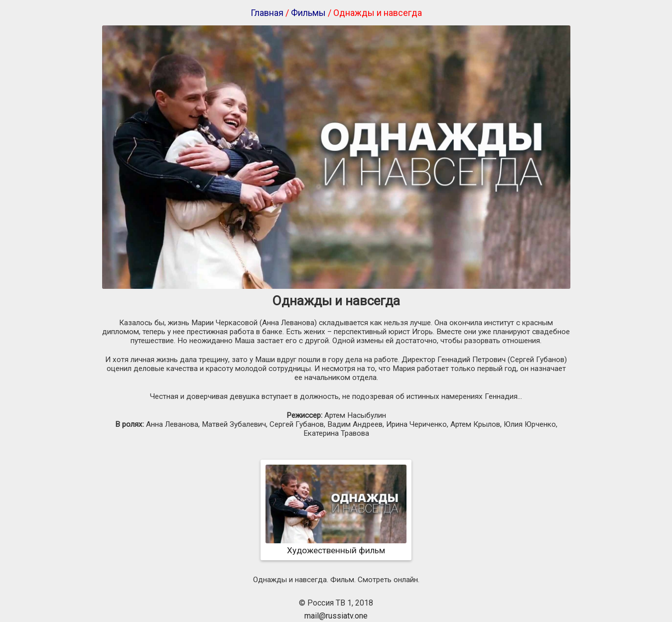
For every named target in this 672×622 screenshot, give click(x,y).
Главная (267, 13)
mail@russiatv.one (336, 616)
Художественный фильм (336, 545)
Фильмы (308, 13)
